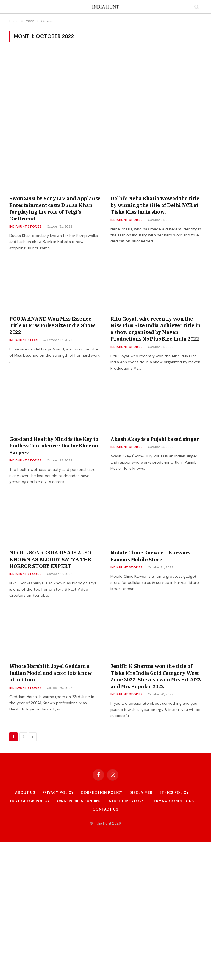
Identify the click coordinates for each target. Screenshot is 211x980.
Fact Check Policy (30, 801)
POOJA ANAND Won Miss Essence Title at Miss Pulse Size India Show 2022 (52, 325)
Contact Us (105, 809)
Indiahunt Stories (25, 226)
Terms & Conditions (173, 801)
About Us (25, 793)
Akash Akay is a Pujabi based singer (155, 439)
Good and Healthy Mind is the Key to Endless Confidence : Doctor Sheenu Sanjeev (54, 446)
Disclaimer (141, 793)
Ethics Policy (174, 793)
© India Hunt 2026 (105, 823)
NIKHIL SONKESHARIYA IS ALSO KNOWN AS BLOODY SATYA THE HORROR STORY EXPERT (50, 559)
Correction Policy (102, 793)
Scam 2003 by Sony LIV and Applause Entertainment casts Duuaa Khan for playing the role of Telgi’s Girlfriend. (55, 208)
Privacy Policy (58, 793)
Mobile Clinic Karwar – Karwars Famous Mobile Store (150, 556)
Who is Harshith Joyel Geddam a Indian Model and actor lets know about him (51, 673)
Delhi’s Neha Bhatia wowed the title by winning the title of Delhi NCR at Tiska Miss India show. (155, 205)
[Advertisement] (105, 91)
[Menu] (16, 7)
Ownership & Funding (79, 801)
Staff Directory (127, 801)
